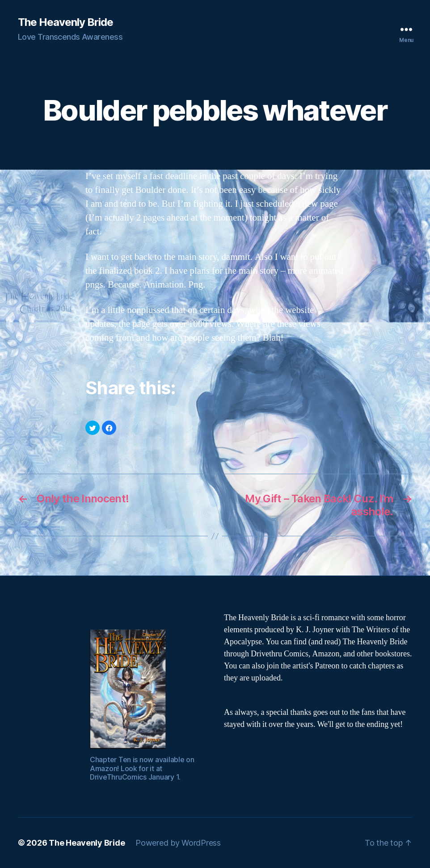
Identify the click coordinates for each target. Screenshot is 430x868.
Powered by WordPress (178, 843)
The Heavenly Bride (65, 22)
